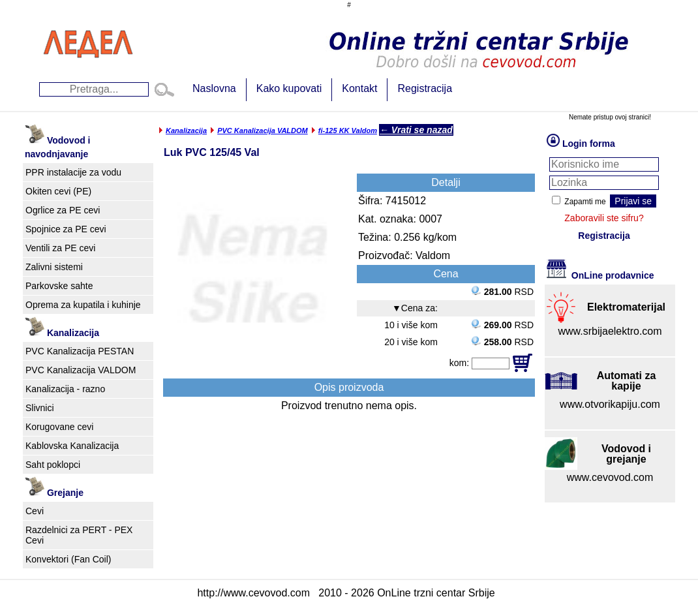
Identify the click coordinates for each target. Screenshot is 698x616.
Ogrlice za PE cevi (63, 210)
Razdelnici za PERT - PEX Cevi (79, 535)
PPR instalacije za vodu (73, 172)
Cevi (35, 511)
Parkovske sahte (59, 286)
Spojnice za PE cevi (66, 229)
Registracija (425, 88)
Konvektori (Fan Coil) (68, 559)
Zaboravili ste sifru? (604, 218)
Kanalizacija (186, 131)
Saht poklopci (53, 465)
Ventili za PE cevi (60, 248)
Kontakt (359, 88)
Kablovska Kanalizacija (72, 446)
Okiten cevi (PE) (58, 191)
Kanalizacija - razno (65, 389)
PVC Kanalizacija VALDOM (81, 370)
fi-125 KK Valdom (348, 131)
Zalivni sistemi (54, 267)
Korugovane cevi (59, 427)
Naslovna (214, 88)
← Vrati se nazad (416, 130)
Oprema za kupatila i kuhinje (83, 305)
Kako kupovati (289, 88)
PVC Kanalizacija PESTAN (80, 351)
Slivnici (40, 408)
